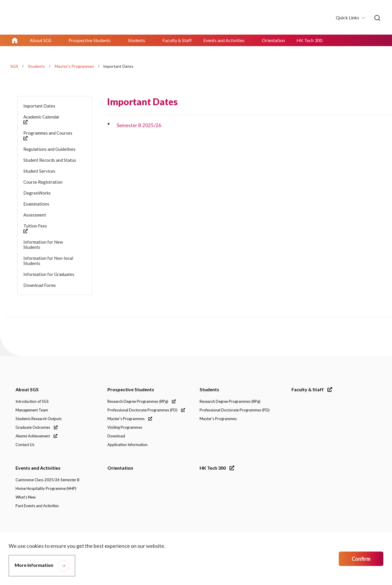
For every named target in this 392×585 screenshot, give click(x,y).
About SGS (27, 389)
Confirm (361, 559)
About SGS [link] (40, 40)
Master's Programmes (74, 66)
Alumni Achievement (36, 436)
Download (116, 436)
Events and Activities (38, 468)
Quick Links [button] (348, 17)
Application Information (127, 445)
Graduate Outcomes (37, 427)
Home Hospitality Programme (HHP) (46, 488)
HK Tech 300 (217, 468)
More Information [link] (34, 565)
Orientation (120, 468)
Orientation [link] (273, 40)
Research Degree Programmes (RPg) (142, 401)
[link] (377, 18)
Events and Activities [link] (224, 40)
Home (15, 40)
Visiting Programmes (125, 427)
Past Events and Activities (37, 506)
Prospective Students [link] (90, 40)
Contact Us (25, 445)
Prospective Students (131, 389)
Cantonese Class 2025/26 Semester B (48, 480)
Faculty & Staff (312, 389)
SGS (14, 66)
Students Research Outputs (39, 419)
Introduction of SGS (32, 401)
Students (36, 66)
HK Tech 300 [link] (309, 40)
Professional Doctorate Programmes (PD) (146, 410)
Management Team (32, 410)
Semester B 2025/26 (139, 125)
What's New (26, 497)
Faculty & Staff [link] (177, 40)
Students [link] (137, 40)
